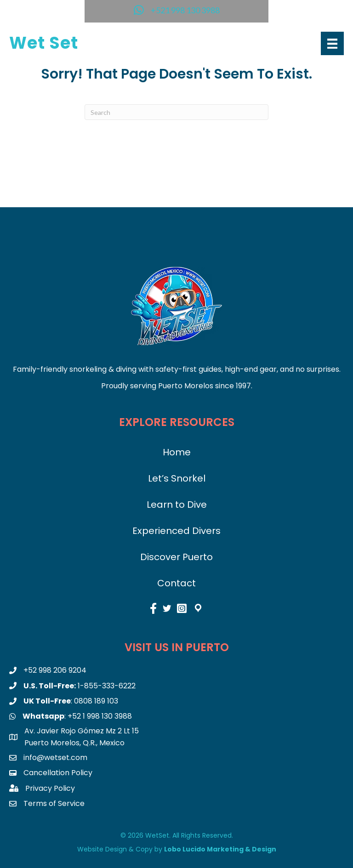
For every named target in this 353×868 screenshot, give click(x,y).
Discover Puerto (176, 557)
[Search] (176, 112)
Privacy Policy (50, 788)
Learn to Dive (177, 505)
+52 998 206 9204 (55, 670)
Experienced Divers (176, 531)
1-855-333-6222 (107, 686)
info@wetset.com (55, 757)
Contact (176, 583)
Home (177, 452)
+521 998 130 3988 (185, 10)
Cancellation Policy (58, 773)
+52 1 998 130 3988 (100, 716)
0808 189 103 (96, 701)
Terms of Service (54, 803)
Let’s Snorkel (177, 478)
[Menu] (332, 43)
